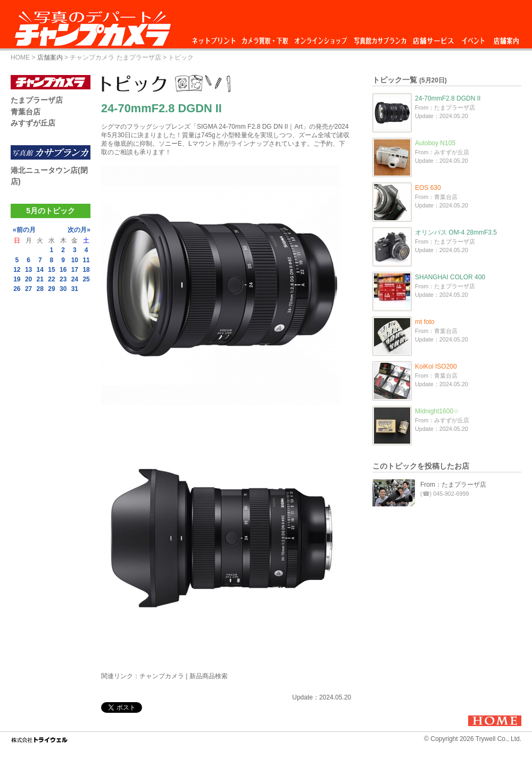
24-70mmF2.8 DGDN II (448, 98)
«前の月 (24, 230)
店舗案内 (506, 38)
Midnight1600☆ (437, 411)
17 (75, 270)
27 (28, 289)
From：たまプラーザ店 (453, 485)
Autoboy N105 (435, 143)
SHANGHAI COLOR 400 (450, 277)
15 (51, 270)
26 (17, 289)
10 (75, 260)
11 (86, 260)
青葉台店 (26, 112)
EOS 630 (428, 188)
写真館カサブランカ (380, 38)
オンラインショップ (320, 38)
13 (28, 270)
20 (28, 279)
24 (75, 279)
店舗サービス (433, 38)
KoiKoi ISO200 (436, 366)
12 (17, 270)
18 (86, 270)
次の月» (79, 230)
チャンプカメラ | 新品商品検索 (184, 676)
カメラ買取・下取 (265, 38)
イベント (473, 38)
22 (51, 279)
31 (75, 289)
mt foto (425, 322)
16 (63, 270)
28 (40, 289)
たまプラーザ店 (37, 100)
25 (86, 279)
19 (17, 279)
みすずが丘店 (33, 123)
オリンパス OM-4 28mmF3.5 (456, 232)
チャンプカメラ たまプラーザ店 (115, 57)
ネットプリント (215, 38)
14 (40, 270)
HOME (20, 57)
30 (63, 289)
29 (51, 289)
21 (40, 279)
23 (63, 279)
